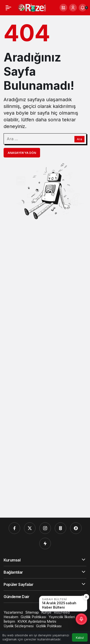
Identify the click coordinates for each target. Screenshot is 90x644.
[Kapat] (86, 597)
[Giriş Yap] (73, 8)
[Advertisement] (45, 369)
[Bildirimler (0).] (83, 8)
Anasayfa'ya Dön (22, 153)
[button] (63, 8)
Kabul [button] (80, 638)
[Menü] (8, 8)
